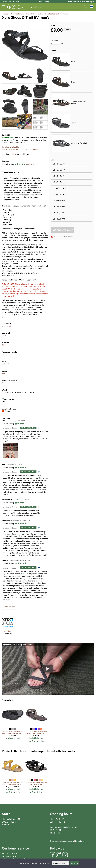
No (3, 354)
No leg (5, 335)
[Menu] (3, 7)
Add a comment (10, 607)
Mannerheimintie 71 (11, 819)
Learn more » (44, 863)
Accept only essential (60, 863)
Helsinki (13, 154)
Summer (6, 364)
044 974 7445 (12, 854)
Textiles (5, 345)
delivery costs (76, 30)
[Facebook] (53, 855)
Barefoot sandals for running (58, 14)
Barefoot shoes (18, 14)
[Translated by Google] (10, 428)
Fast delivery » (45, 1)
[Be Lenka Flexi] (36, 775)
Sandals (40, 14)
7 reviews (31, 164)
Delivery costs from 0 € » (12, 1)
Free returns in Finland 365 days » (81, 1)
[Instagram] (59, 855)
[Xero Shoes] (8, 628)
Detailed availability (10, 147)
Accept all (75, 863)
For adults (31, 14)
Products (6, 14)
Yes (3, 373)
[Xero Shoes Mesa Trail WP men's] (13, 724)
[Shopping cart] (86, 7)
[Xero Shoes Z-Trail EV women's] (36, 724)
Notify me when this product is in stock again (20, 149)
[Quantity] (55, 43)
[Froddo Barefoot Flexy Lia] (13, 775)
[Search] (56, 7)
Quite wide (6, 326)
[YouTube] (65, 855)
